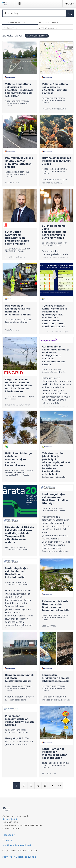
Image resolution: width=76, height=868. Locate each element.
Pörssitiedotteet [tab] (49, 23)
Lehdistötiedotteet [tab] (15, 23)
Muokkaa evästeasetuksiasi (17, 845)
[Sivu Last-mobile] (60, 786)
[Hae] (34, 13)
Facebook (8, 835)
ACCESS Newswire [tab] (48, 28)
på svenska (31, 857)
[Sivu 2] (24, 786)
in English (19, 857)
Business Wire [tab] (10, 28)
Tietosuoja (8, 840)
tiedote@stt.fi (10, 819)
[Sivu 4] (38, 786)
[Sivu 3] (31, 786)
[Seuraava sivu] (52, 786)
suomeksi (7, 857)
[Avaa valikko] (20, 3)
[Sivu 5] (45, 786)
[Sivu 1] (17, 786)
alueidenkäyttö (37, 36)
